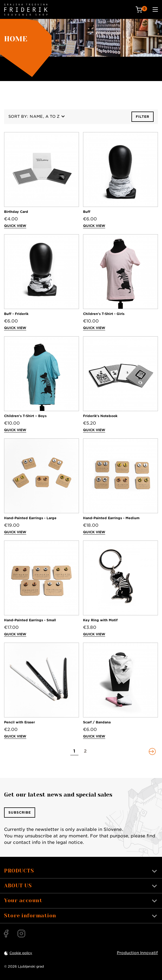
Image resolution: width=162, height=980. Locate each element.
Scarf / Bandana (97, 722)
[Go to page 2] (85, 751)
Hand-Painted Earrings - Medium (111, 518)
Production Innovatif (137, 953)
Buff (87, 212)
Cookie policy (21, 953)
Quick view (15, 226)
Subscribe (20, 812)
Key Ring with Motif (100, 620)
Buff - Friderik (16, 314)
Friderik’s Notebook (100, 416)
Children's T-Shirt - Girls (104, 314)
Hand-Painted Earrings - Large (30, 518)
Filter (143, 117)
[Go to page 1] (74, 751)
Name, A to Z (47, 116)
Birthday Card (16, 212)
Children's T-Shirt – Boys (25, 416)
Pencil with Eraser (19, 722)
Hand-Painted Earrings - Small (30, 620)
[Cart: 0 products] (141, 10)
